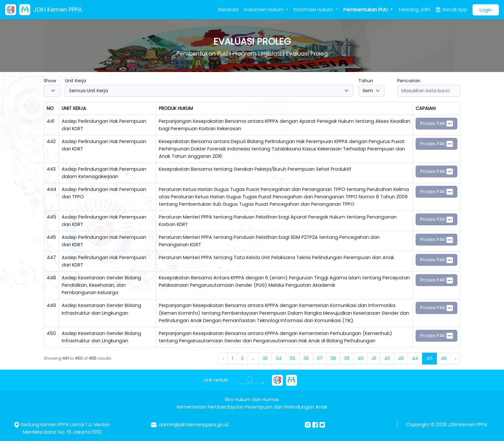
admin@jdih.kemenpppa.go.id (194, 425)
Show (50, 81)
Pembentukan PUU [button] (366, 9)
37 (320, 358)
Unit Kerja (76, 81)
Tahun (366, 81)
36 (306, 358)
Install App (451, 10)
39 (347, 358)
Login (486, 10)
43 (401, 358)
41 (374, 358)
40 (360, 358)
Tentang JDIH (414, 9)
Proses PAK (437, 124)
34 (279, 358)
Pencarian (409, 81)
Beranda (228, 9)
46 (444, 358)
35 (292, 358)
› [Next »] (455, 358)
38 (333, 358)
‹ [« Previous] (223, 358)
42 (387, 358)
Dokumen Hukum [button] (264, 9)
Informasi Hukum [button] (314, 9)
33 (265, 358)
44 (415, 358)
